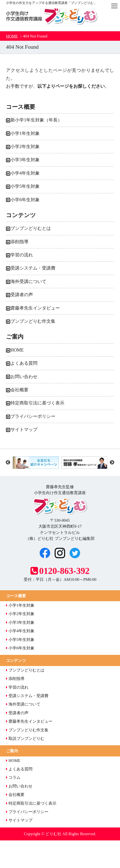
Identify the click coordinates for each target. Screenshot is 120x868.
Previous (8, 463)
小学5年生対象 (25, 186)
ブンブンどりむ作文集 (33, 321)
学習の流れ (22, 255)
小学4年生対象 (25, 173)
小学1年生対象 (25, 133)
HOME (12, 36)
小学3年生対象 (25, 160)
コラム (13, 778)
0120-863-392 (60, 571)
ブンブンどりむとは (31, 228)
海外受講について (28, 281)
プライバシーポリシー (33, 416)
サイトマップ (24, 430)
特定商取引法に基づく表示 (37, 403)
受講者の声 (22, 295)
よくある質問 (24, 363)
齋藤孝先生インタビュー (35, 308)
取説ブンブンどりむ (25, 739)
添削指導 (19, 242)
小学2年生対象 (25, 147)
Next (112, 463)
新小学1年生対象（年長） (36, 120)
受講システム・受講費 (33, 268)
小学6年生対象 (25, 200)
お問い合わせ (24, 377)
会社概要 (19, 390)
